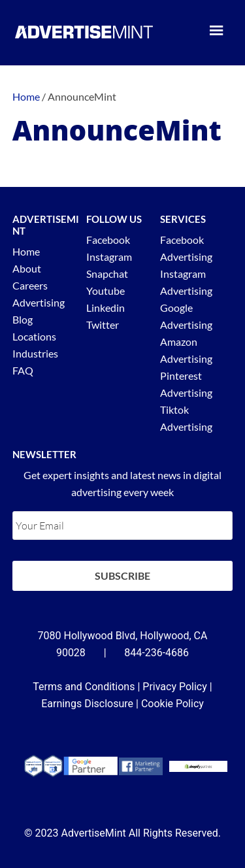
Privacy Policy (175, 687)
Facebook (108, 240)
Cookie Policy (172, 704)
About (27, 268)
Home (26, 251)
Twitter (103, 325)
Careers (30, 285)
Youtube (106, 291)
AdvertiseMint (84, 32)
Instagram (109, 257)
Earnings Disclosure (87, 704)
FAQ (23, 370)
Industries (35, 353)
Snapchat (107, 274)
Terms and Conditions (84, 687)
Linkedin (106, 308)
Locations (34, 336)
